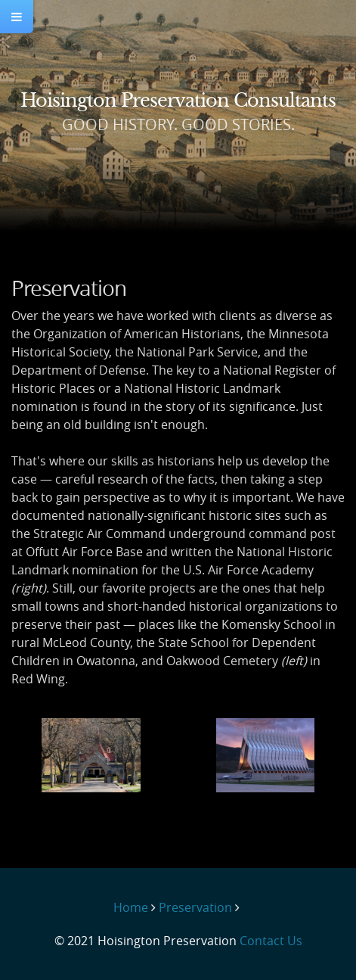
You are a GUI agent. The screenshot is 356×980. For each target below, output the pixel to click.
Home (131, 907)
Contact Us (271, 941)
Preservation (195, 907)
